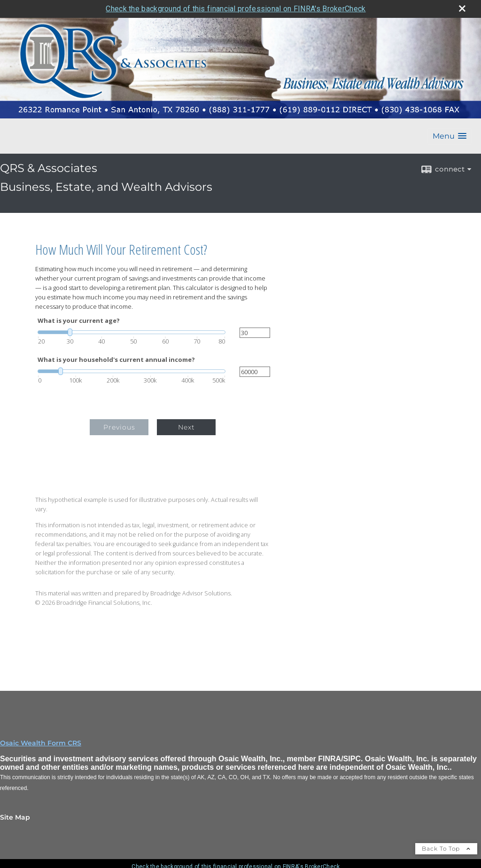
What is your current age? (79, 321)
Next (186, 427)
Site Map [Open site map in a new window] (15, 817)
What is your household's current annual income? (116, 360)
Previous (119, 427)
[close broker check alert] (462, 8)
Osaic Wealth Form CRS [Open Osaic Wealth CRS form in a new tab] (41, 743)
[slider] (132, 332)
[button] (450, 136)
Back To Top (446, 848)
